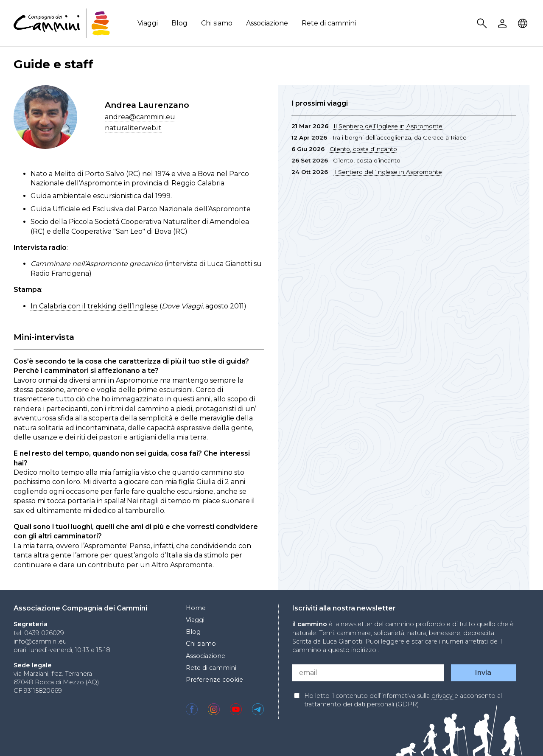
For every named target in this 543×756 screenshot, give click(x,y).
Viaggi (148, 23)
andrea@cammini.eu (140, 117)
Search (483, 24)
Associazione (267, 23)
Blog (179, 23)
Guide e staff (53, 64)
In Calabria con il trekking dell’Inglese (94, 306)
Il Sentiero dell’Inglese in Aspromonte (388, 126)
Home (196, 608)
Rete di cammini (329, 23)
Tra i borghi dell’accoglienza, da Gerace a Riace (399, 137)
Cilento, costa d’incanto (363, 149)
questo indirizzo (353, 650)
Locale (524, 24)
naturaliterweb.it (133, 128)
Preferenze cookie (214, 680)
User (504, 24)
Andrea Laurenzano (147, 105)
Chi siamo (217, 23)
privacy (443, 696)
